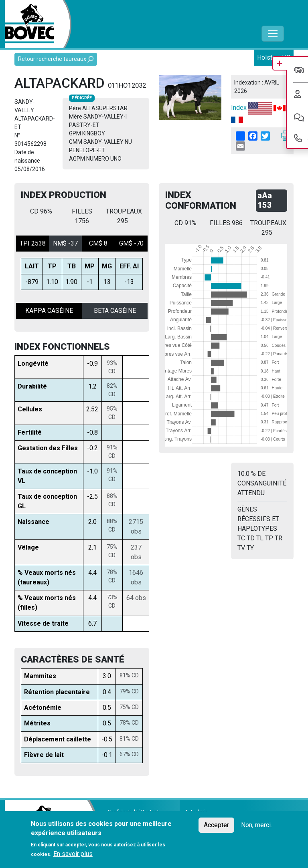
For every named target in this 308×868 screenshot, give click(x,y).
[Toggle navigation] (273, 34)
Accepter (216, 825)
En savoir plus (73, 854)
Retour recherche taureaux (56, 59)
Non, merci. (256, 825)
